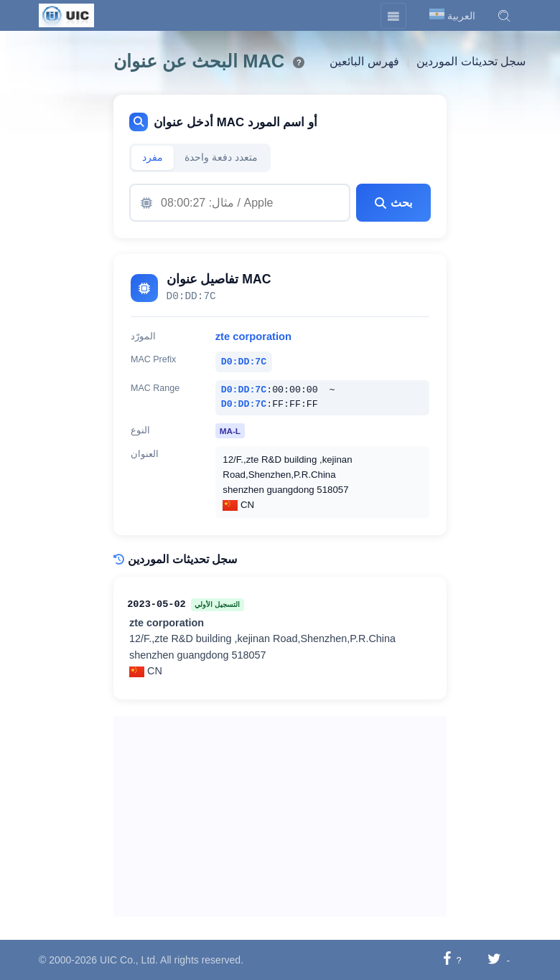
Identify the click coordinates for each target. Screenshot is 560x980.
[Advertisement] (280, 816)
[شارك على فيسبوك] (447, 960)
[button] (504, 16)
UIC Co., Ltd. (129, 960)
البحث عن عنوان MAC (199, 61)
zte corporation (253, 336)
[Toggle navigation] (393, 16)
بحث (393, 203)
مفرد (153, 157)
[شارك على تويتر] (494, 960)
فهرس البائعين (364, 61)
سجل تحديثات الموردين (471, 61)
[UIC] (66, 14)
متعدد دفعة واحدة (221, 157)
